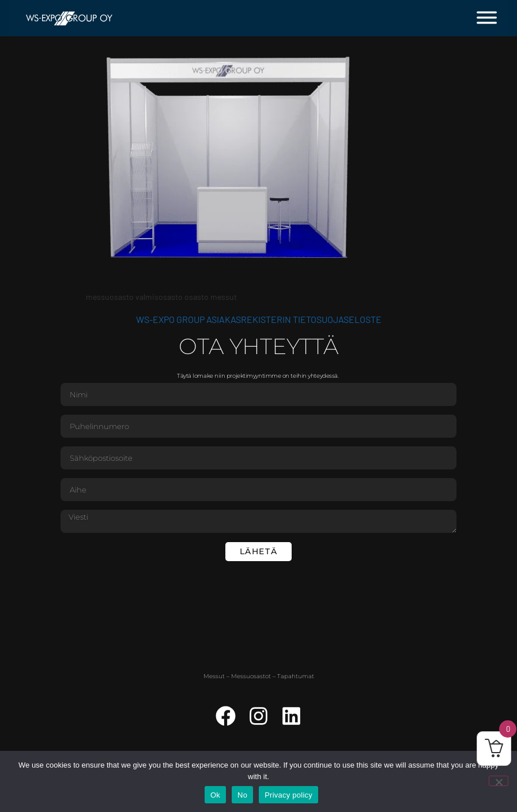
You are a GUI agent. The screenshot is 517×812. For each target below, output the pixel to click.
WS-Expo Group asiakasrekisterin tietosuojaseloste (259, 319)
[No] (499, 781)
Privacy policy (288, 795)
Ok (215, 795)
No (242, 795)
